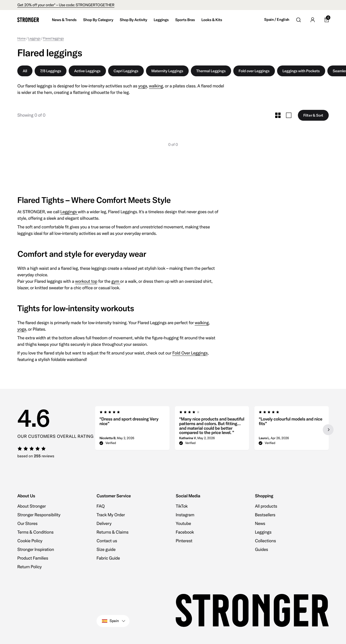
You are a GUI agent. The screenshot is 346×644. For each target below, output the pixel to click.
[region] (212, 430)
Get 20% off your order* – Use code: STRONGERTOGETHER (66, 5)
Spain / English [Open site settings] (277, 20)
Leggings (69, 212)
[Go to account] (312, 20)
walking (156, 86)
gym (116, 281)
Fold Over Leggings (190, 353)
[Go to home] (28, 20)
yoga (143, 86)
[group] (132, 430)
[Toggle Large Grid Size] (289, 115)
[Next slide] (328, 430)
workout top (86, 281)
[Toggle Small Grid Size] (278, 115)
